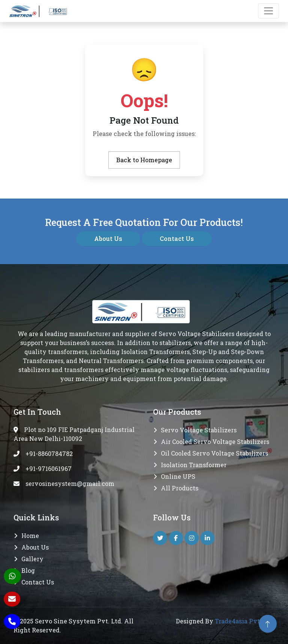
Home (30, 536)
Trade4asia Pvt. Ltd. (245, 621)
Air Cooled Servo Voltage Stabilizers (215, 442)
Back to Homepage (144, 160)
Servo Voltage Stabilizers (199, 430)
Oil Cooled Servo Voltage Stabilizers (214, 453)
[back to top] (268, 624)
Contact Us (177, 238)
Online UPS (178, 476)
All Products (180, 488)
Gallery (32, 559)
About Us (108, 238)
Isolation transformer (194, 465)
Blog (28, 570)
